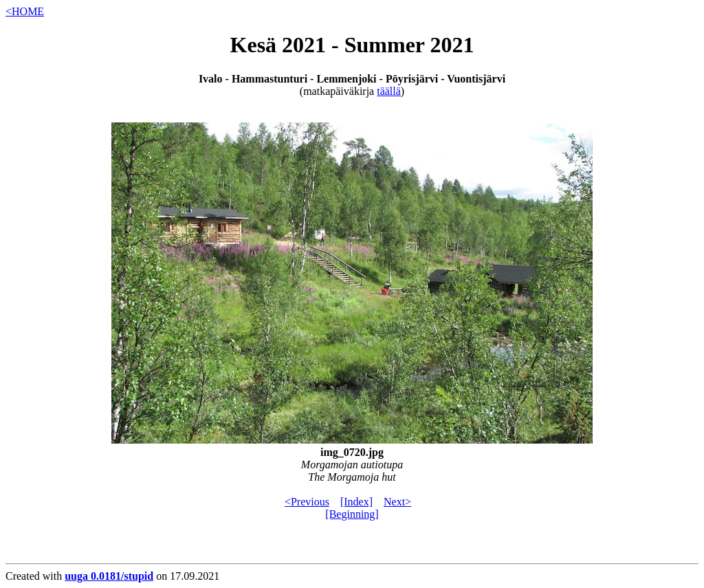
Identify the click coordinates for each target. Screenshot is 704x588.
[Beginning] (352, 514)
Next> (397, 502)
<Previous (307, 502)
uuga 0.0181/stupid (109, 576)
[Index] (356, 502)
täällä (389, 91)
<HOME (25, 11)
